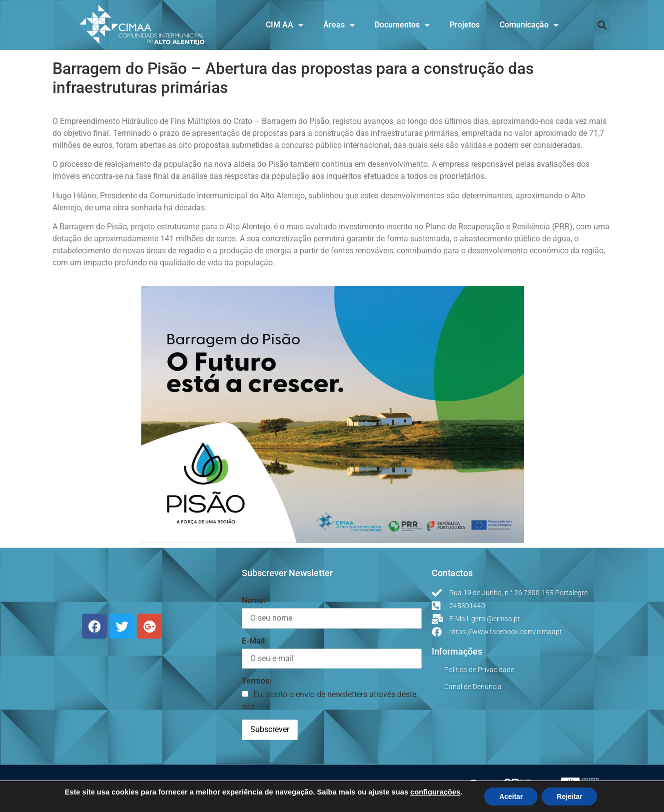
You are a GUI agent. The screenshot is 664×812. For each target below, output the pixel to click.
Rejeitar (569, 797)
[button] (602, 25)
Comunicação (529, 25)
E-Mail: (255, 641)
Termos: (257, 681)
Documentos (402, 25)
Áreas (339, 25)
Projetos (465, 25)
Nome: (254, 600)
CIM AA (285, 25)
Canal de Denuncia (473, 687)
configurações (435, 792)
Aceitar (511, 797)
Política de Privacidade (479, 670)
